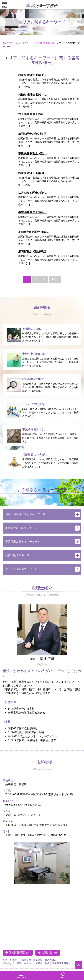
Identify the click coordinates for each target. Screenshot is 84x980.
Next (55, 279)
